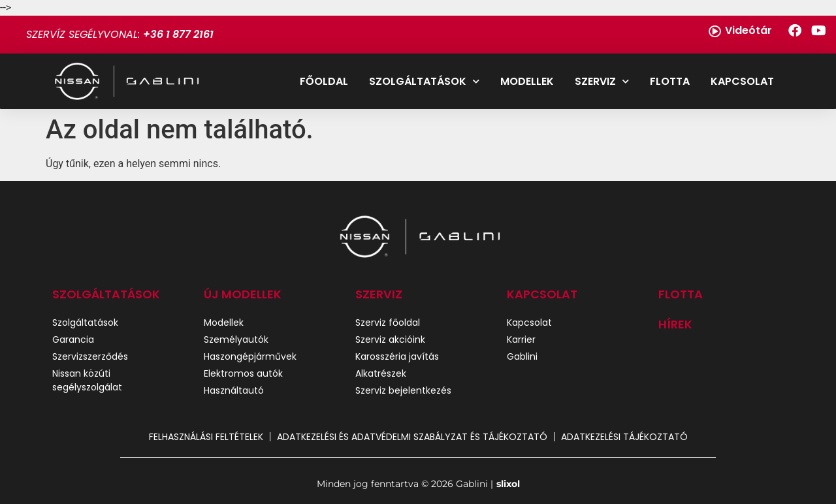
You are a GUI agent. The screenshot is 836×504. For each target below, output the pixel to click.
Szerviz (602, 81)
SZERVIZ (379, 294)
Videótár (748, 30)
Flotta (670, 81)
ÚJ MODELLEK (243, 294)
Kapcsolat (742, 81)
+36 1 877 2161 (178, 34)
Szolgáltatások (424, 81)
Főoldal (324, 81)
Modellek (527, 81)
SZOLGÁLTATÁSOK (106, 294)
